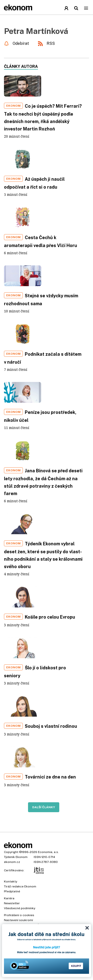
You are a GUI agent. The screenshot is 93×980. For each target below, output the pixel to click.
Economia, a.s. (48, 852)
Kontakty (11, 881)
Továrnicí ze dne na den (50, 777)
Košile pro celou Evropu (50, 617)
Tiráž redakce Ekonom (20, 886)
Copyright (11, 852)
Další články (44, 807)
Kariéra (9, 898)
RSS (51, 43)
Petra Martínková (36, 31)
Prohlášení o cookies (19, 915)
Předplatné (12, 891)
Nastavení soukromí (18, 920)
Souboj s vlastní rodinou (51, 726)
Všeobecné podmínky (20, 908)
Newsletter (12, 903)
